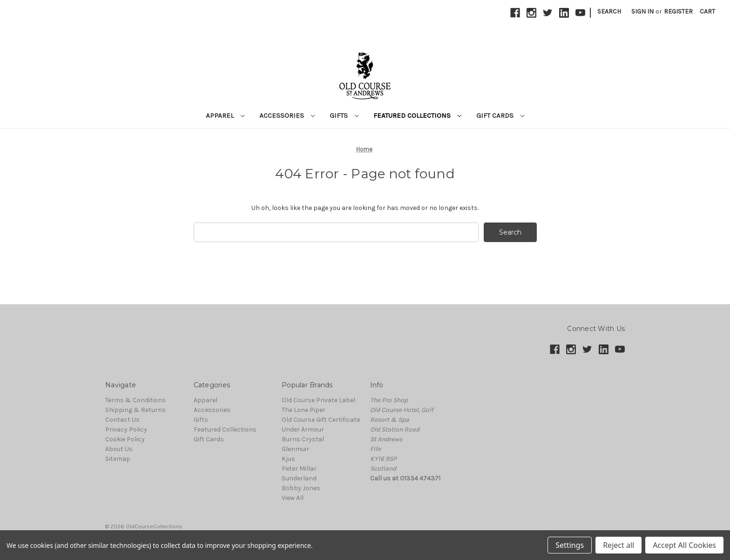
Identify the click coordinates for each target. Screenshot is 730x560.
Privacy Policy (126, 429)
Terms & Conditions (135, 400)
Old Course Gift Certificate (321, 420)
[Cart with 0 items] (707, 11)
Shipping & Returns (135, 410)
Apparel (225, 115)
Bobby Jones (301, 488)
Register (678, 11)
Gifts (344, 115)
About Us (119, 449)
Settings (570, 545)
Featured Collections (417, 115)
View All (293, 498)
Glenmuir (295, 449)
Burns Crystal (303, 439)
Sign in (642, 11)
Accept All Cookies (684, 545)
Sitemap (118, 459)
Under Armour (303, 429)
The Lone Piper (304, 410)
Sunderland (299, 478)
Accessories (287, 115)
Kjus (288, 459)
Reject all (618, 545)
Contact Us (122, 420)
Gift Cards (500, 115)
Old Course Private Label (318, 400)
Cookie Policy (125, 439)
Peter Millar (299, 469)
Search (609, 11)
